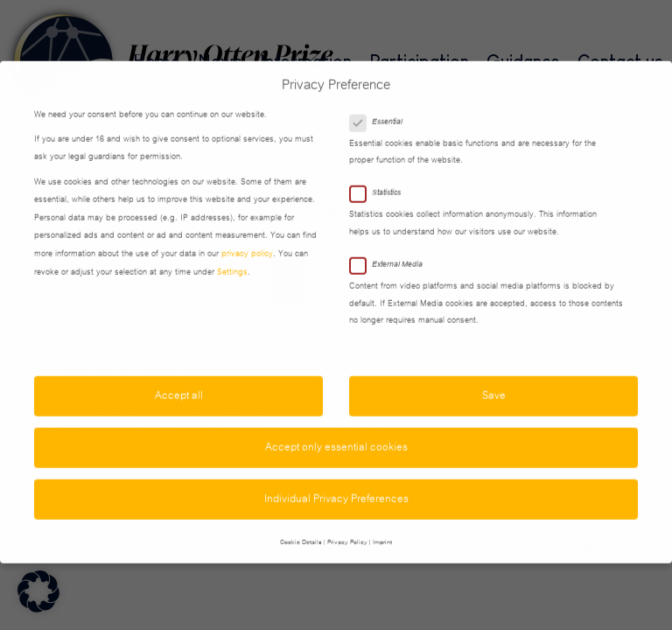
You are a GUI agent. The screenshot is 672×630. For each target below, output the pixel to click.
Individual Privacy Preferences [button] (336, 479)
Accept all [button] (179, 375)
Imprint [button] (382, 521)
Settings (232, 252)
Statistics (382, 172)
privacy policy (247, 234)
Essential (383, 101)
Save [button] (494, 375)
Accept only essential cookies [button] (336, 427)
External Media (393, 244)
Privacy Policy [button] (347, 521)
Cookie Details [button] (301, 521)
